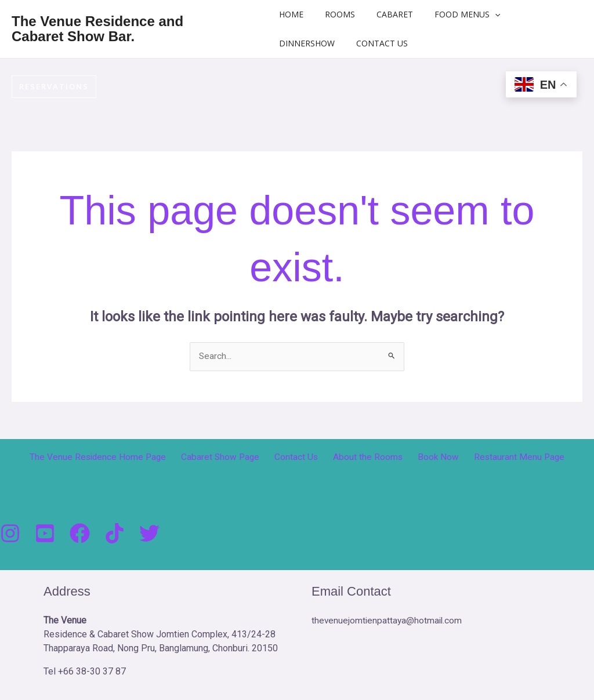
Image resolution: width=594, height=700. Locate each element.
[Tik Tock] (115, 534)
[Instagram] (10, 534)
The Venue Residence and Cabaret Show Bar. (125, 29)
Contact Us (385, 43)
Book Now (432, 458)
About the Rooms (366, 458)
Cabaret (393, 14)
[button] (488, 14)
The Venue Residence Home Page (110, 458)
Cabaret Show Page (229, 458)
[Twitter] (149, 534)
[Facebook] (80, 534)
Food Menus (460, 14)
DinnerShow (316, 43)
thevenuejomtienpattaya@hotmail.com (388, 621)
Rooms (343, 14)
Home (300, 14)
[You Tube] (45, 534)
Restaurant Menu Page (508, 458)
